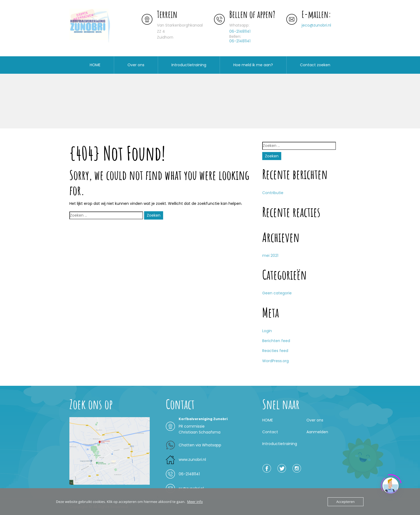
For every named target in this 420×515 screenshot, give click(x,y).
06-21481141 (240, 31)
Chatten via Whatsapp (200, 445)
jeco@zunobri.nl (316, 25)
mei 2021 (270, 255)
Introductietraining (189, 65)
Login (267, 331)
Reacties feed (275, 351)
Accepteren (346, 502)
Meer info (195, 502)
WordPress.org (275, 361)
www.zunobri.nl (192, 460)
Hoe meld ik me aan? (253, 65)
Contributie (273, 193)
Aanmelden (317, 432)
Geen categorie (277, 293)
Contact (270, 432)
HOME (95, 65)
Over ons (136, 65)
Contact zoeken (315, 65)
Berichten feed (276, 341)
